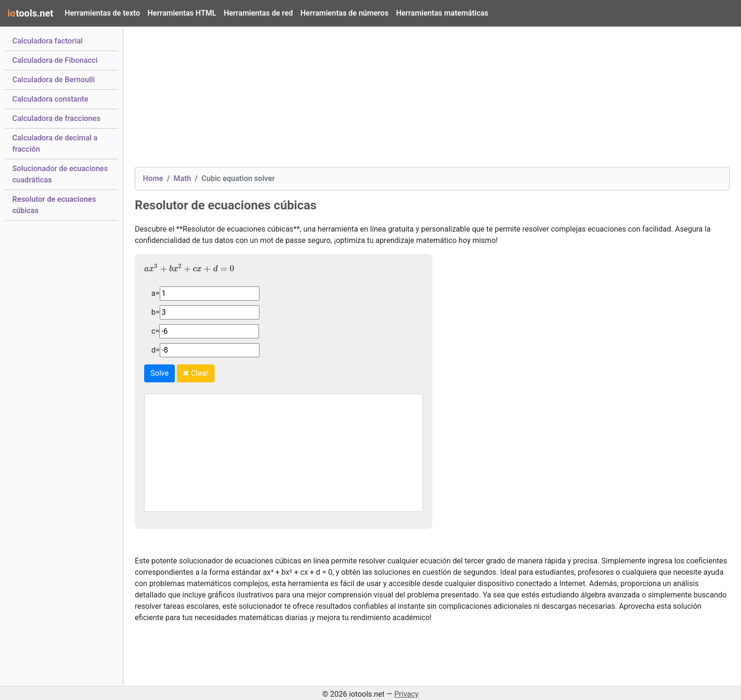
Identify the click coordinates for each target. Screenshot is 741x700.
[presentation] (189, 268)
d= (155, 350)
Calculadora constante (50, 98)
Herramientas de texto (102, 13)
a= (155, 293)
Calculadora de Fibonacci (55, 60)
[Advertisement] (418, 101)
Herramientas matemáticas (442, 13)
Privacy (406, 694)
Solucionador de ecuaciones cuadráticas (60, 174)
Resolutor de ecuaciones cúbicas (54, 205)
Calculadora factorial (47, 40)
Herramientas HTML (182, 13)
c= (155, 331)
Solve (159, 373)
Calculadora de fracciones (56, 118)
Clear (196, 373)
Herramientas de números (345, 13)
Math (182, 178)
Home (153, 178)
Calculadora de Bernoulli (54, 79)
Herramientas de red (258, 13)
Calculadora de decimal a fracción (55, 143)
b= (155, 312)
